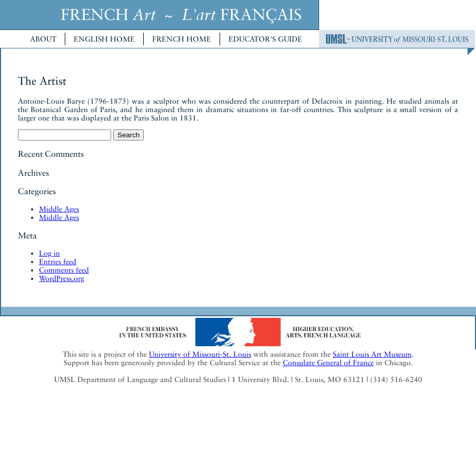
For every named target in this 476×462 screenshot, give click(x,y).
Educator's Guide (265, 39)
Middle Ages (59, 209)
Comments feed (64, 270)
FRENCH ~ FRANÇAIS (181, 14)
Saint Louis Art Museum (372, 354)
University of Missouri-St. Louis (200, 354)
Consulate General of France (328, 363)
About (43, 39)
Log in (49, 253)
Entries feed (58, 262)
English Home (104, 39)
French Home (182, 39)
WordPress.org (62, 278)
